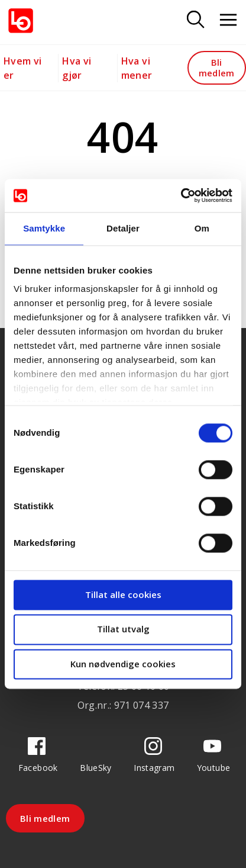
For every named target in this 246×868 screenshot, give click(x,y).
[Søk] (196, 20)
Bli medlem (217, 67)
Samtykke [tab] (44, 228)
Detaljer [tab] (123, 228)
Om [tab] (202, 228)
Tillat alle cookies (123, 594)
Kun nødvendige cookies (123, 664)
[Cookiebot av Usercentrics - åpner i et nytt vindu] (181, 195)
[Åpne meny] (228, 20)
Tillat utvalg (123, 629)
